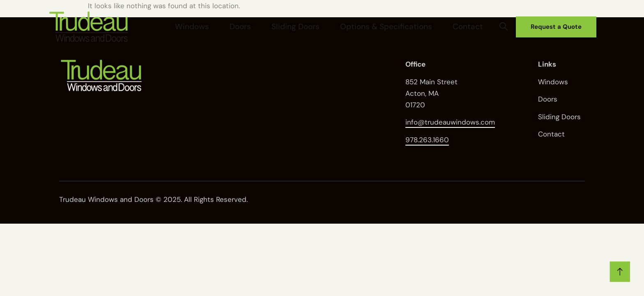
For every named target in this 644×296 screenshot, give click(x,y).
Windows (259, 26)
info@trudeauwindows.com (450, 122)
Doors (294, 26)
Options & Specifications (411, 26)
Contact (475, 26)
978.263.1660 (427, 140)
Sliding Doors (336, 26)
